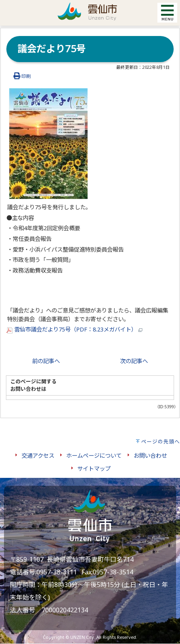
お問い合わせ (150, 456)
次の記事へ (134, 361)
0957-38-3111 (57, 572)
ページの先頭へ (161, 441)
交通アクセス (38, 456)
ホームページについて (94, 456)
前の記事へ (46, 361)
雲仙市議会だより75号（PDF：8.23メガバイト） (74, 329)
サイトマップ (94, 469)
